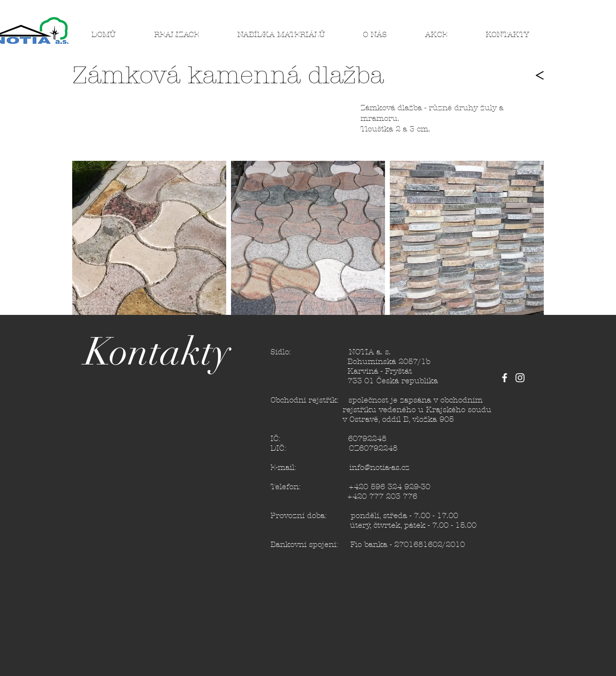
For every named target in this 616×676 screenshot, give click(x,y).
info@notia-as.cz (379, 467)
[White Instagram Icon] (520, 378)
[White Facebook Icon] (505, 378)
